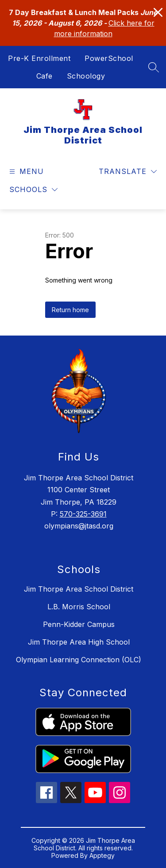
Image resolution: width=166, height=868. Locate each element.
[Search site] (154, 67)
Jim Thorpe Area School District (79, 589)
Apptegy (102, 855)
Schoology (86, 76)
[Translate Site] (128, 172)
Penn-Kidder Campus (79, 624)
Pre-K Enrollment (39, 58)
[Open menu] (25, 172)
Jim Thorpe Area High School (79, 642)
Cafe (44, 76)
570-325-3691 (83, 514)
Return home (70, 310)
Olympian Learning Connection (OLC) (79, 660)
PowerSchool (109, 58)
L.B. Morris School (79, 607)
